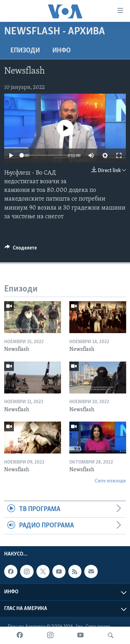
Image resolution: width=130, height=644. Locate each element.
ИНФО (62, 51)
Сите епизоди (110, 481)
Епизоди (25, 51)
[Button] (21, 249)
